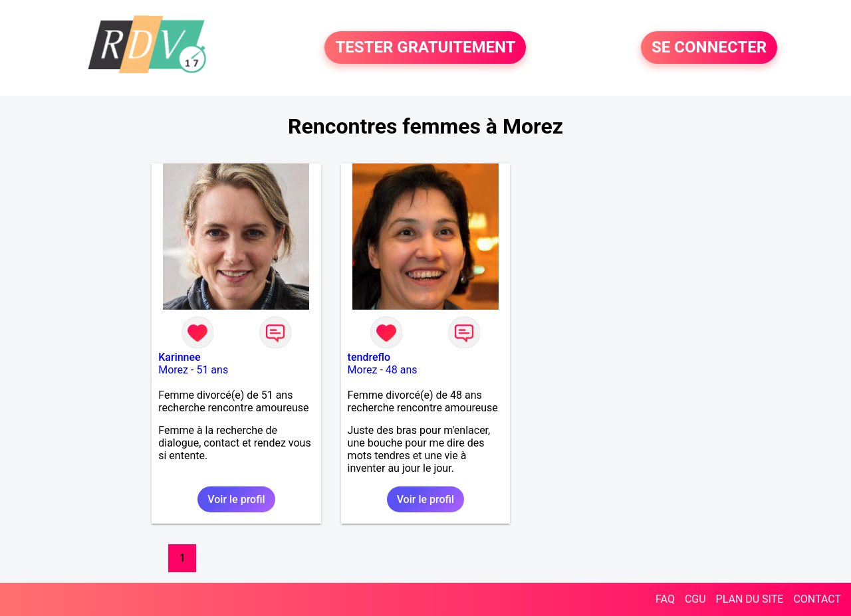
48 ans (402, 370)
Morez (173, 370)
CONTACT (817, 599)
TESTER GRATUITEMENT (425, 48)
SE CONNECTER (709, 48)
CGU (695, 599)
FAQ (665, 599)
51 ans (212, 370)
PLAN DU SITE (750, 599)
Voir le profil (236, 499)
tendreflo (369, 357)
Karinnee (179, 357)
